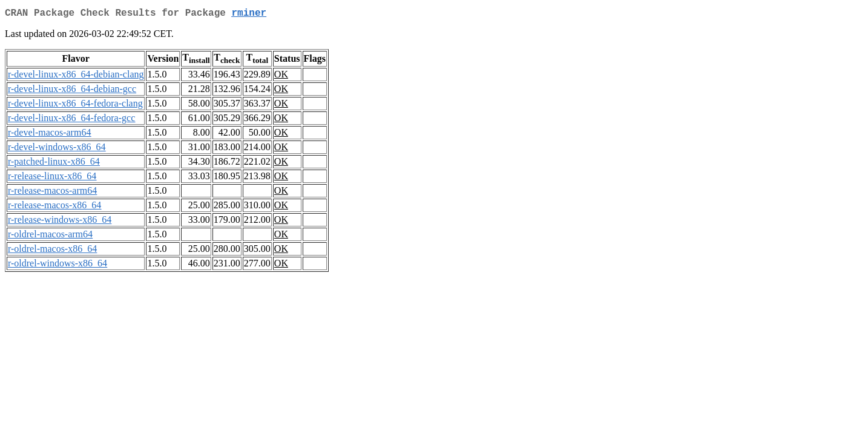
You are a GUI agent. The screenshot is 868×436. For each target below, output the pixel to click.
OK (281, 77)
